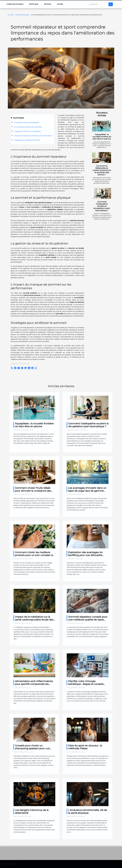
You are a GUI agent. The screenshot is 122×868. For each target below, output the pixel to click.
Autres (60, 4)
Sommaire (18, 118)
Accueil (10, 15)
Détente (48, 4)
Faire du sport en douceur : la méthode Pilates (85, 747)
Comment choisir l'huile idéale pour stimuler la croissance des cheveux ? (33, 491)
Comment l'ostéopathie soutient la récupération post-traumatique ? (102, 206)
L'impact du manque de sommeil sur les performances (33, 136)
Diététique (34, 4)
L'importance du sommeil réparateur (27, 123)
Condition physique (15, 4)
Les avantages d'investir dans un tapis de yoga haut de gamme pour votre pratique (87, 491)
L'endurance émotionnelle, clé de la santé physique (88, 811)
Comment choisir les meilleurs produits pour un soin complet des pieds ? (35, 555)
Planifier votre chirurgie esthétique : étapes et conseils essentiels (86, 684)
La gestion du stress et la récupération (27, 131)
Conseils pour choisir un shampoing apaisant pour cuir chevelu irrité (32, 748)
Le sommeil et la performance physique (28, 127)
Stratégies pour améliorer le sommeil (27, 140)
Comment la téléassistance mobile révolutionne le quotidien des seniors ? (102, 170)
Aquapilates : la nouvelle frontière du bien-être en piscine (102, 137)
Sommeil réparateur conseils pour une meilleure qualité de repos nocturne (88, 620)
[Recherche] (98, 4)
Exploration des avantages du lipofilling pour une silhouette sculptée (85, 555)
